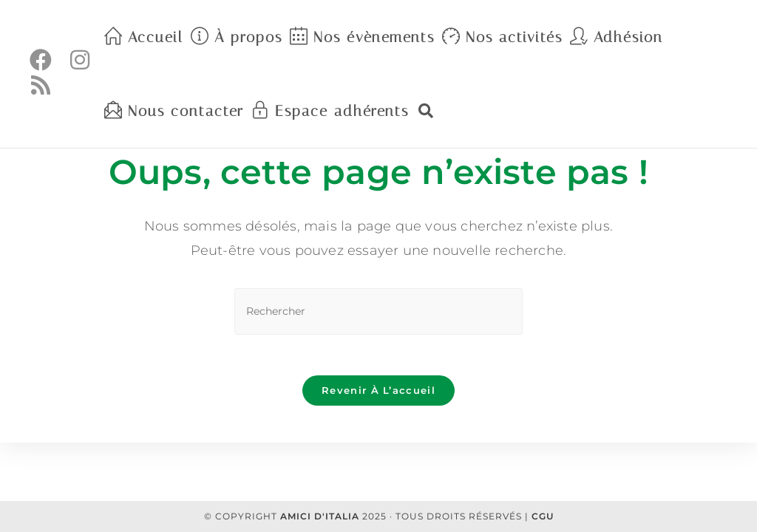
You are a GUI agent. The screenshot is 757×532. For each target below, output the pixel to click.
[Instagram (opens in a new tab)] (81, 60)
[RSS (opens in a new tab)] (41, 85)
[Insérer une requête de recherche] (378, 311)
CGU (543, 516)
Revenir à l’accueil (378, 394)
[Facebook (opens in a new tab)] (41, 60)
